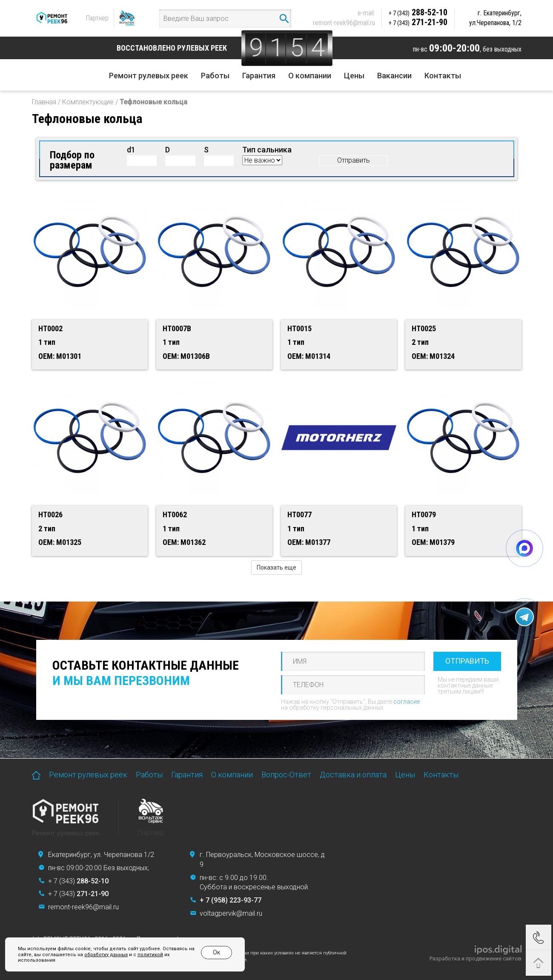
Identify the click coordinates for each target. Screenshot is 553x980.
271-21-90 (418, 22)
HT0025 (424, 328)
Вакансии (394, 76)
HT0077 (299, 514)
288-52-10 (418, 12)
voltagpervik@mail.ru (231, 913)
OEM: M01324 (433, 356)
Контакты (443, 76)
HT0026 (50, 514)
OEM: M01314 (309, 356)
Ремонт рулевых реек (149, 76)
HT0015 (299, 328)
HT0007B (177, 328)
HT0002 (50, 328)
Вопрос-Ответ (286, 775)
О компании (310, 76)
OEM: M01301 (60, 356)
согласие (407, 702)
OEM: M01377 (309, 542)
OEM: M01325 (60, 542)
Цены (354, 76)
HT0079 (424, 514)
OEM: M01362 (184, 542)
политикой (150, 955)
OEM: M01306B (186, 356)
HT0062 (175, 514)
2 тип (420, 342)
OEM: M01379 (433, 542)
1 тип (47, 342)
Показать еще (276, 567)
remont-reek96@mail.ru (344, 23)
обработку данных (106, 955)
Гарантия (259, 76)
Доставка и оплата (353, 775)
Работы (215, 76)
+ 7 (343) (78, 881)
